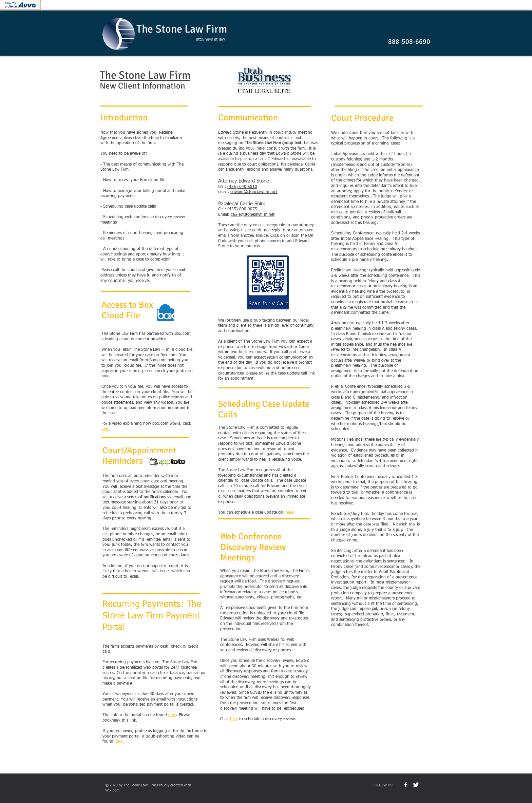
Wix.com (112, 790)
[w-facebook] (406, 785)
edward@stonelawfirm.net (254, 192)
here (119, 742)
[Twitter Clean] (416, 785)
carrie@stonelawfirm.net (253, 215)
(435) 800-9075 (242, 209)
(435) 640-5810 (242, 187)
